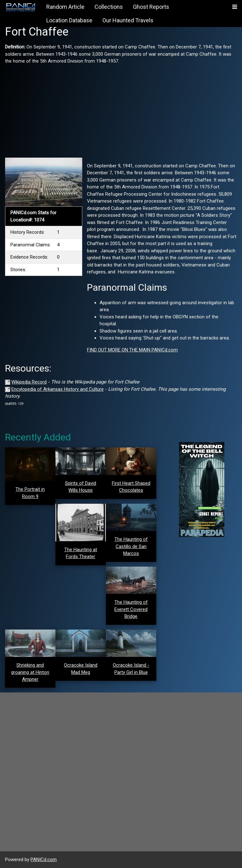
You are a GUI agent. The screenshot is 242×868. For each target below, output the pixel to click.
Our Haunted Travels (128, 20)
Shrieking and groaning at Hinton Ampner (30, 672)
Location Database (69, 20)
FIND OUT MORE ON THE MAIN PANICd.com (132, 350)
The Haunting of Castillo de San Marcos (131, 546)
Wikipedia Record (29, 382)
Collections (109, 7)
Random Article (65, 7)
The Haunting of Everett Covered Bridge (131, 609)
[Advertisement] (121, 109)
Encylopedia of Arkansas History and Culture (58, 389)
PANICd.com (44, 860)
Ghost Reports (151, 7)
